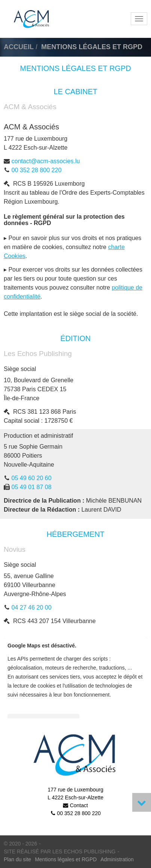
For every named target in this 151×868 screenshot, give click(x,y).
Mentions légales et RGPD (66, 859)
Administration (117, 859)
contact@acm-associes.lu (46, 161)
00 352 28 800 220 (37, 170)
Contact (79, 805)
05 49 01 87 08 (32, 487)
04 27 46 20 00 (32, 607)
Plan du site (17, 859)
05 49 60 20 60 (32, 478)
